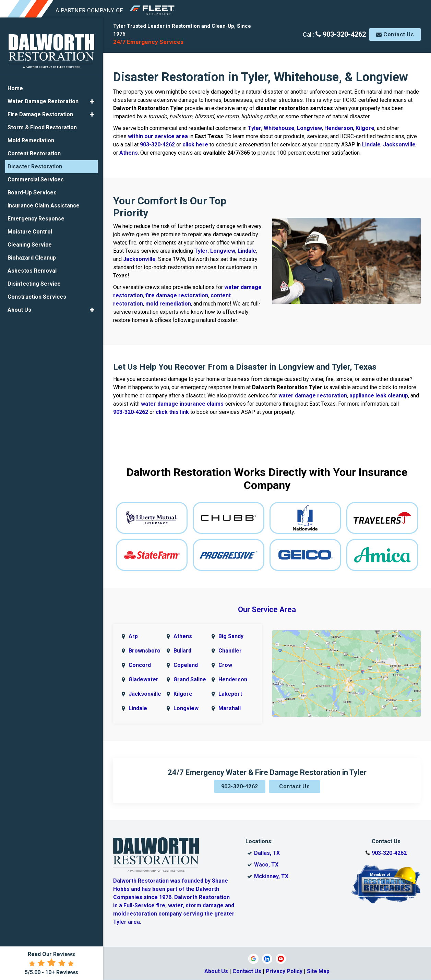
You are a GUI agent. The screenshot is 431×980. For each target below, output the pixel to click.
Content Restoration (34, 152)
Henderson (339, 128)
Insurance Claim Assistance (44, 204)
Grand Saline (190, 679)
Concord (140, 665)
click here (195, 145)
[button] (92, 100)
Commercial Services (36, 178)
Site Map (318, 971)
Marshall (230, 708)
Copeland (186, 665)
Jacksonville (399, 145)
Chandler (230, 651)
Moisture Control (30, 230)
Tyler (255, 128)
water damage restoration (313, 396)
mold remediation (168, 304)
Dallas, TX (267, 853)
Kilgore (365, 128)
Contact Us (395, 34)
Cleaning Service (30, 243)
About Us (216, 971)
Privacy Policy (284, 971)
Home (15, 87)
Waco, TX (266, 865)
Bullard (182, 651)
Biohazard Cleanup (32, 256)
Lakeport (230, 694)
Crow (225, 665)
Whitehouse (279, 128)
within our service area (158, 136)
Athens (129, 153)
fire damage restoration (177, 295)
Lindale (371, 145)
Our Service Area (267, 609)
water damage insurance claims (182, 404)
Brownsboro (145, 651)
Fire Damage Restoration (40, 113)
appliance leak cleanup (379, 396)
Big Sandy (231, 636)
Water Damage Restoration (43, 100)
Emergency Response (36, 217)
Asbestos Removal (32, 269)
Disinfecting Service (34, 282)
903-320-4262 (341, 34)
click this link (172, 412)
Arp (133, 636)
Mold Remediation (31, 139)
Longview (309, 128)
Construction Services (37, 295)
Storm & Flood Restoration (42, 126)
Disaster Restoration (35, 165)
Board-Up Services (32, 191)
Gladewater (143, 679)
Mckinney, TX (271, 876)
